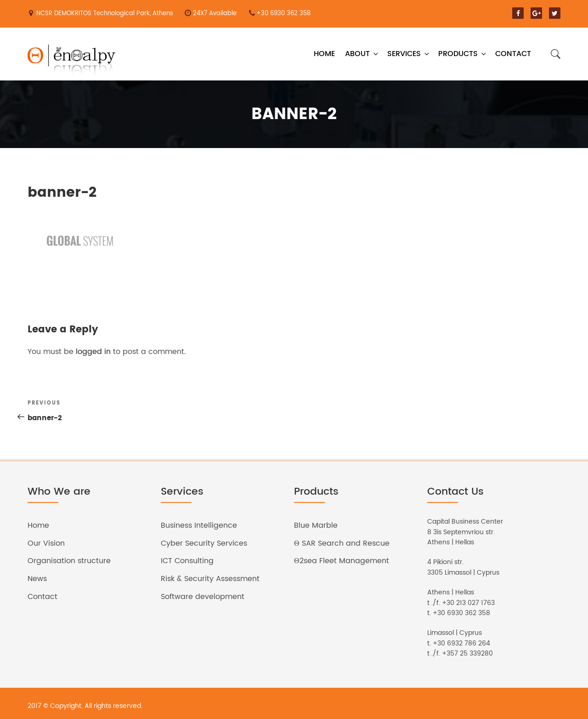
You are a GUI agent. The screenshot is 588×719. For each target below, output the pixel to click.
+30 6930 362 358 (283, 14)
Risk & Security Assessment (210, 579)
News (37, 579)
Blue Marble (316, 525)
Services (409, 54)
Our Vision (46, 543)
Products (463, 54)
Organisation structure (69, 561)
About (362, 54)
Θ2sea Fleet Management (342, 561)
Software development (203, 597)
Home (324, 54)
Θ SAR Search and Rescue (342, 543)
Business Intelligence (199, 525)
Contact (513, 54)
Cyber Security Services (204, 543)
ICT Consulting (187, 561)
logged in (93, 352)
